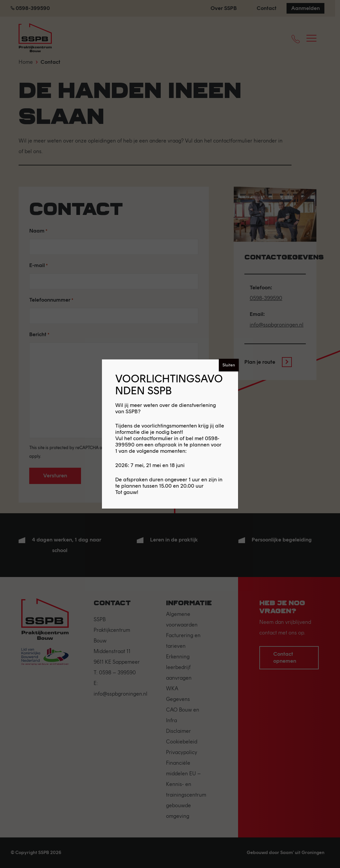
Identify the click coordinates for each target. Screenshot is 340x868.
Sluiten (229, 365)
